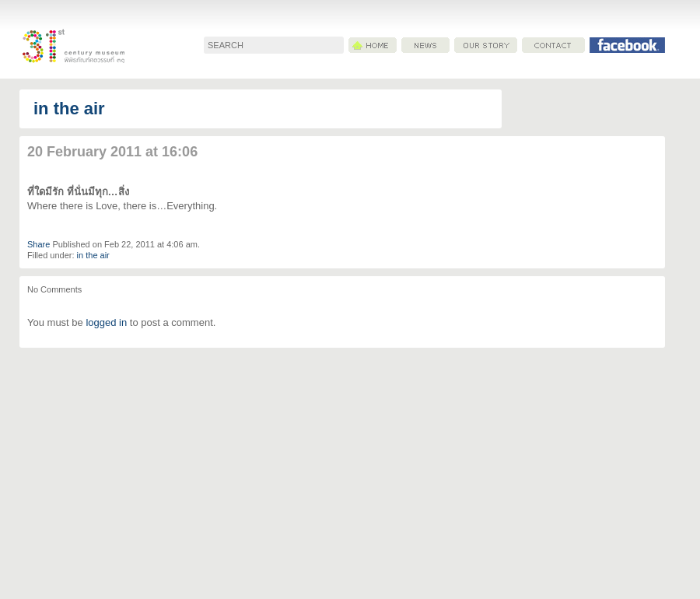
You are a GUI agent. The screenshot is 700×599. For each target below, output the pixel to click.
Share (38, 244)
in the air (69, 109)
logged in (106, 322)
